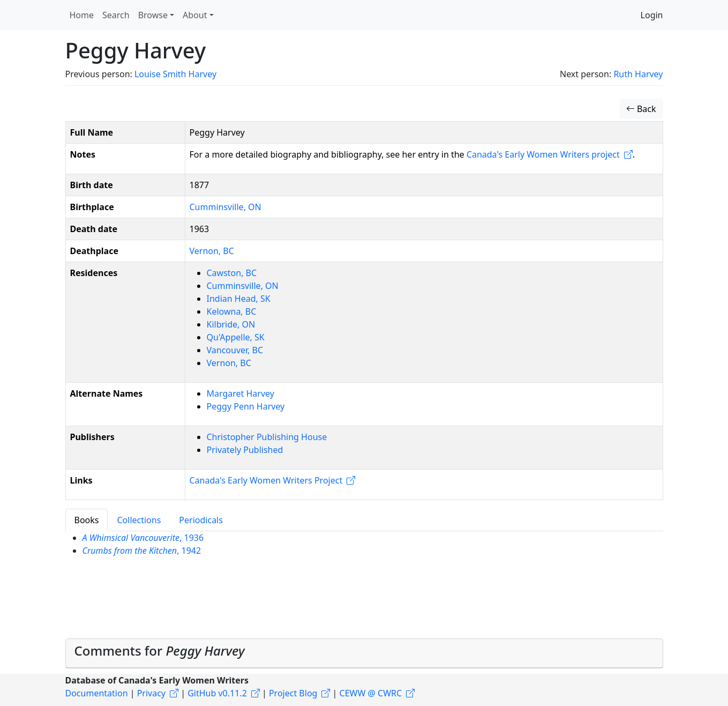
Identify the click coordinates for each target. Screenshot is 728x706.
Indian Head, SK (239, 299)
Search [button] (116, 15)
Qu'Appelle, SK (236, 337)
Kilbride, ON (231, 324)
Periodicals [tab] (201, 520)
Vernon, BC (212, 251)
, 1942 (142, 551)
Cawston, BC (232, 273)
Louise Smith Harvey (175, 74)
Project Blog (293, 693)
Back (641, 109)
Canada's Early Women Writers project (543, 154)
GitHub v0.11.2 (217, 693)
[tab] (364, 653)
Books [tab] (87, 520)
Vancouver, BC (235, 350)
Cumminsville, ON (226, 207)
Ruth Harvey (638, 74)
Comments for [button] (160, 651)
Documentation (97, 693)
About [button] (195, 15)
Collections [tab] (139, 520)
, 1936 (143, 538)
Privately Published (245, 450)
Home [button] (82, 15)
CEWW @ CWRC (371, 693)
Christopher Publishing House (267, 437)
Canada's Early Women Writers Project (266, 480)
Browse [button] (153, 15)
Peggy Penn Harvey (246, 406)
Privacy (151, 693)
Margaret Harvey (241, 393)
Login (652, 15)
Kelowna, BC (232, 311)
